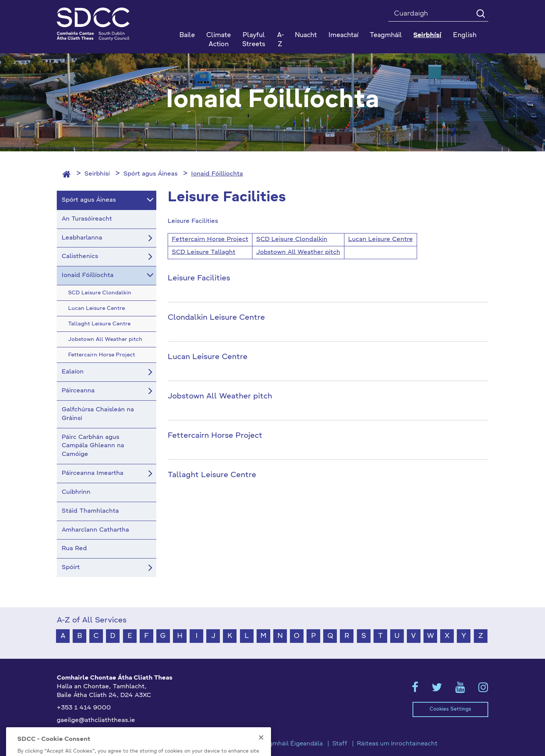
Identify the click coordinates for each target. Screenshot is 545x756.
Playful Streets (254, 40)
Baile (187, 35)
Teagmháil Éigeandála (291, 744)
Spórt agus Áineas (150, 174)
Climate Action (219, 40)
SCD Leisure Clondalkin (292, 240)
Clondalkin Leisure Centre (216, 318)
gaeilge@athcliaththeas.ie (96, 720)
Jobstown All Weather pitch (298, 252)
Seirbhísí (97, 174)
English (465, 35)
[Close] (261, 749)
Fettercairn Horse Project (210, 240)
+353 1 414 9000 (84, 708)
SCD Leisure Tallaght (204, 252)
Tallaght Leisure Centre (212, 475)
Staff (340, 744)
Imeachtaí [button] (343, 35)
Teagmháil (386, 35)
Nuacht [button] (306, 35)
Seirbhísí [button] (427, 35)
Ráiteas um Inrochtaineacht (397, 744)
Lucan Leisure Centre (381, 240)
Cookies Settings (450, 709)
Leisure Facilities (199, 278)
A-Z (280, 40)
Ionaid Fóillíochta (217, 174)
